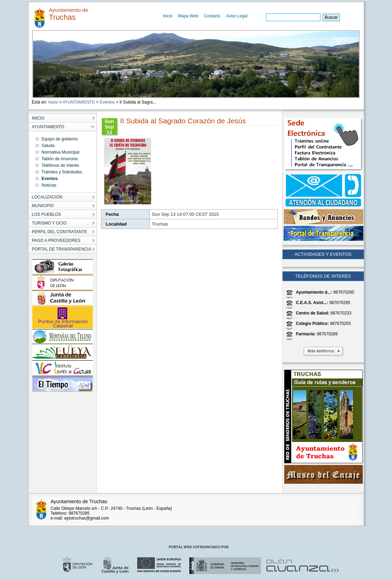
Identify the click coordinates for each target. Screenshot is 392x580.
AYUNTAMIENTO (79, 102)
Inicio (168, 16)
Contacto (212, 16)
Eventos (107, 102)
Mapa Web (188, 16)
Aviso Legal (237, 16)
